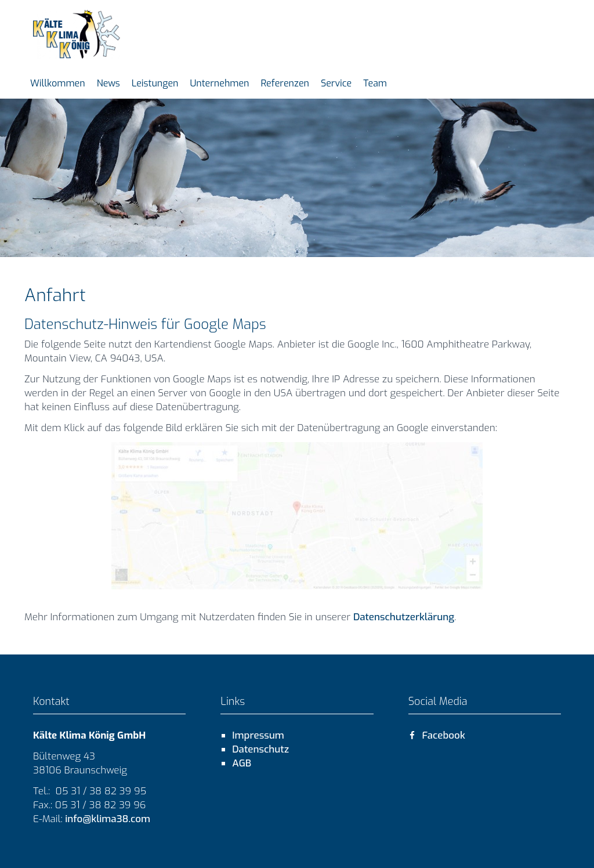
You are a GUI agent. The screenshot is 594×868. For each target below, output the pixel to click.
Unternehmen (219, 83)
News (108, 83)
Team (375, 83)
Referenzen (285, 83)
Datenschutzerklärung (404, 617)
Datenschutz (260, 749)
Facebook (437, 735)
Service (336, 83)
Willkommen (58, 83)
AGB (242, 763)
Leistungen (155, 83)
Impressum (258, 735)
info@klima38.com (107, 819)
